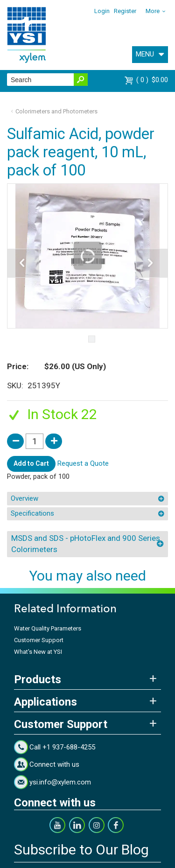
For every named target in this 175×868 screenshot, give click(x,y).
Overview (24, 498)
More (153, 11)
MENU (145, 54)
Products (38, 679)
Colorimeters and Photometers (56, 111)
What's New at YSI (38, 652)
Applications (45, 702)
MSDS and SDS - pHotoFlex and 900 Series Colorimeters (86, 544)
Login (102, 11)
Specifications (32, 513)
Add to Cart (31, 463)
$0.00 (152, 80)
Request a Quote (83, 463)
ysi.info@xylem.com (60, 782)
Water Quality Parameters (48, 628)
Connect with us (54, 764)
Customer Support (39, 640)
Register (125, 11)
